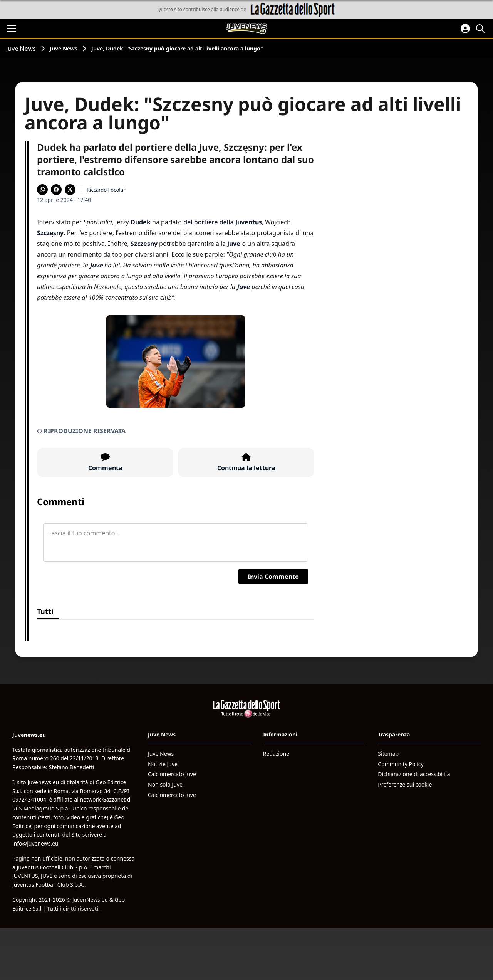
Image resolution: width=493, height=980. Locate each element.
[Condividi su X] (70, 190)
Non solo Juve (165, 784)
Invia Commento (273, 577)
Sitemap (388, 754)
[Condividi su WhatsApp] (42, 190)
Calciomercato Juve (172, 774)
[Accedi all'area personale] (465, 29)
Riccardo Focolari (107, 190)
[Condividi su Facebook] (56, 190)
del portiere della (223, 222)
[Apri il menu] (12, 29)
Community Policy (401, 764)
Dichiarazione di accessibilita (414, 774)
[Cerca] (481, 29)
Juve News (21, 49)
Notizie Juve (163, 764)
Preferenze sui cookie (405, 784)
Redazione (276, 754)
